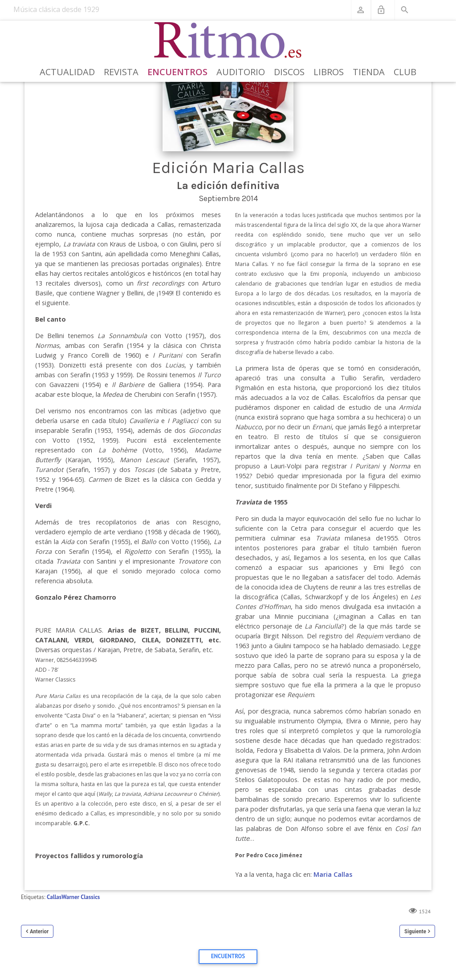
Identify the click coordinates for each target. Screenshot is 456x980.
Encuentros (177, 72)
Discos (289, 72)
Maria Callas (333, 874)
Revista (121, 72)
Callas (54, 897)
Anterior (39, 931)
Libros (329, 72)
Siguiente (415, 931)
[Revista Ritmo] (228, 40)
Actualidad (67, 72)
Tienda (369, 72)
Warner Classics (81, 897)
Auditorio (241, 72)
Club (405, 72)
